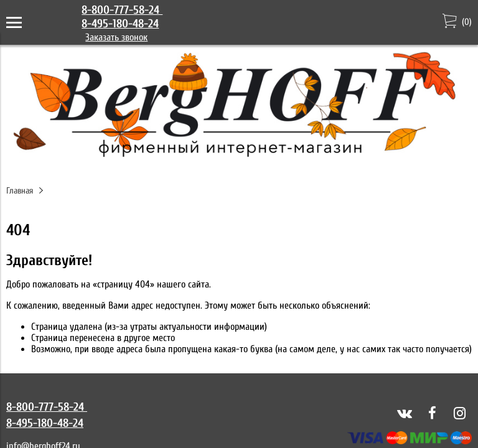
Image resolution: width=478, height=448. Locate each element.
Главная (20, 191)
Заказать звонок (116, 37)
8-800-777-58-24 (122, 10)
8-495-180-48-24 (120, 24)
